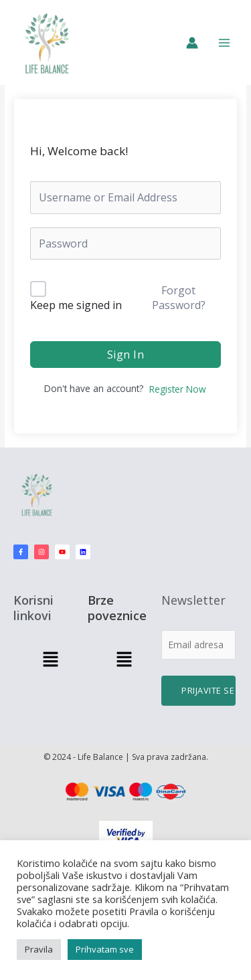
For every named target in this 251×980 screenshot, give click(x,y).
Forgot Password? (179, 298)
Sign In (126, 355)
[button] (50, 660)
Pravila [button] (39, 949)
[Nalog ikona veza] (192, 43)
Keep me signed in (76, 305)
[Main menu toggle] (225, 42)
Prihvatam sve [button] (105, 949)
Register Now (178, 389)
